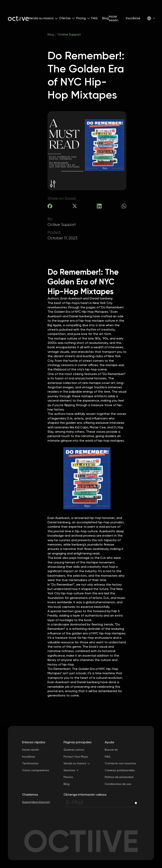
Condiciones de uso (118, 784)
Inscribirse (133, 18)
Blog (105, 18)
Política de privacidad (119, 777)
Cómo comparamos (36, 770)
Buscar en (111, 750)
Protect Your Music (76, 757)
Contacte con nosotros (120, 763)
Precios (68, 777)
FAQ (94, 18)
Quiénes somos (74, 750)
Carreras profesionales (120, 770)
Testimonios (30, 763)
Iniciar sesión (113, 18)
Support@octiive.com (36, 802)
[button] (41, 18)
